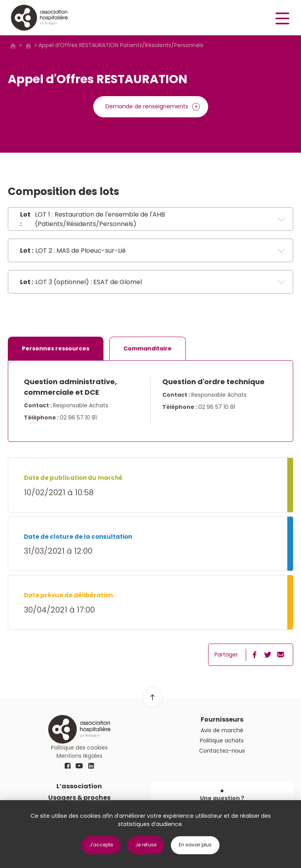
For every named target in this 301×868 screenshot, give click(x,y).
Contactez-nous (222, 751)
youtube (79, 766)
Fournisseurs (222, 719)
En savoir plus (195, 845)
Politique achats (222, 740)
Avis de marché (28, 46)
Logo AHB (39, 18)
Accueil (13, 46)
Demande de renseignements (147, 106)
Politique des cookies (79, 748)
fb (67, 766)
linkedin (91, 766)
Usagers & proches (79, 798)
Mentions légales (79, 756)
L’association (79, 786)
